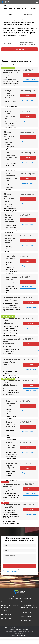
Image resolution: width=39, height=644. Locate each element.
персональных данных (12, 571)
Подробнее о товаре (28, 100)
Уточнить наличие (19, 566)
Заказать (28, 96)
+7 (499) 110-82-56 (7, 611)
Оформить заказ (20, 49)
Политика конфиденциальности (19, 635)
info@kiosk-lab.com (6, 615)
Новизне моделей (18, 65)
